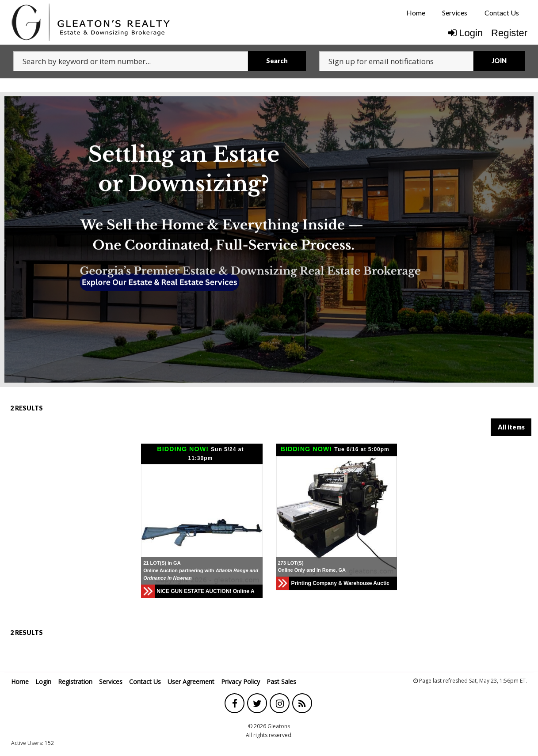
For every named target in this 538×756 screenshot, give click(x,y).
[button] (254, 524)
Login (466, 33)
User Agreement (191, 682)
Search (277, 61)
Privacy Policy (240, 682)
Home (416, 13)
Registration (75, 682)
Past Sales (281, 682)
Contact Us (502, 13)
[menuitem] (416, 13)
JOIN (499, 61)
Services (455, 13)
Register (509, 33)
